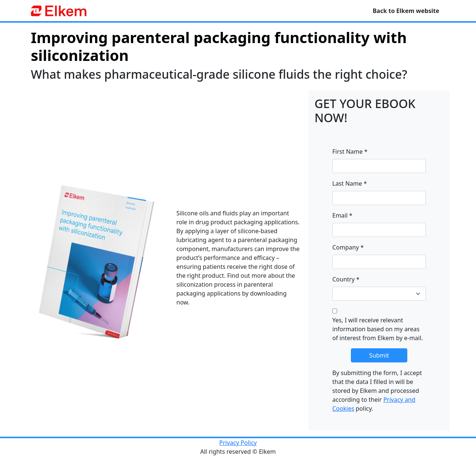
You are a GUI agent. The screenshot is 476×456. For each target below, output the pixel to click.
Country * (346, 279)
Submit (379, 355)
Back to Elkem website (406, 11)
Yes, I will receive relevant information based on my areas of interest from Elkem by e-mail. (378, 329)
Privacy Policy (238, 443)
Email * (342, 215)
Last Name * (350, 183)
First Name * (350, 152)
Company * (348, 247)
